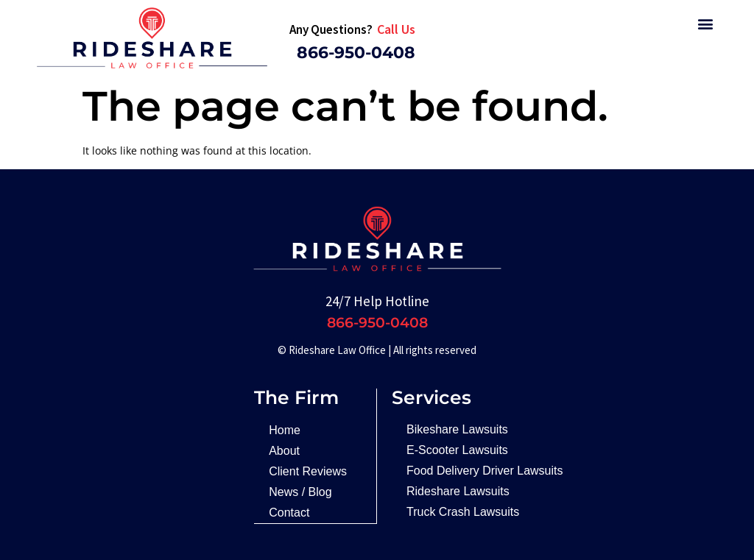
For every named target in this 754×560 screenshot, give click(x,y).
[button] (705, 23)
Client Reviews (308, 471)
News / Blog (300, 492)
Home (285, 430)
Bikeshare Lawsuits (457, 429)
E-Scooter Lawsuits (457, 450)
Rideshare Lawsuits (458, 491)
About (284, 451)
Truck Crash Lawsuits (463, 512)
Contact (289, 513)
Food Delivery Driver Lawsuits (485, 471)
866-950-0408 (356, 53)
